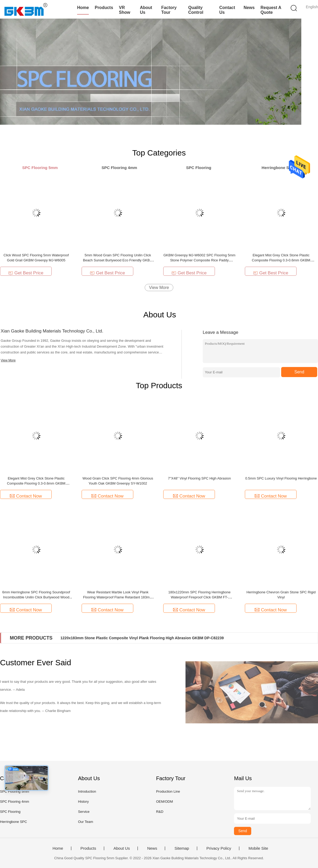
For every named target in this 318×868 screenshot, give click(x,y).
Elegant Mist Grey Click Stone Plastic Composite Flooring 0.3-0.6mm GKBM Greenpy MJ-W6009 (281, 260)
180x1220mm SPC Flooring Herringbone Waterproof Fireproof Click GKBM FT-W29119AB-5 (199, 597)
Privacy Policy (219, 848)
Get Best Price (26, 273)
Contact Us (227, 10)
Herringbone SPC (14, 822)
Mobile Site (258, 848)
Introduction (87, 791)
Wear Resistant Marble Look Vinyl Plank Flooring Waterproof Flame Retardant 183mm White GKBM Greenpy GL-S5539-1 (118, 597)
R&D (160, 812)
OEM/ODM (165, 802)
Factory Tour (169, 10)
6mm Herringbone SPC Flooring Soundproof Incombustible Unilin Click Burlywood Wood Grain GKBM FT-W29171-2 (36, 597)
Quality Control (196, 10)
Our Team (85, 822)
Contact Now (26, 496)
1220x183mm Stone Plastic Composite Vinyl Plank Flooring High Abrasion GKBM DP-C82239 (142, 638)
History (83, 802)
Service (84, 812)
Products (104, 8)
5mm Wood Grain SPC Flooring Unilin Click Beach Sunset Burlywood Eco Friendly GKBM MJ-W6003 (118, 260)
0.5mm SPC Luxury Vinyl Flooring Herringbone (281, 478)
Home (83, 8)
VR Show (125, 10)
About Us (146, 10)
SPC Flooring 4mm (15, 802)
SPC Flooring (10, 812)
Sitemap (182, 848)
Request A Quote (271, 10)
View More (159, 288)
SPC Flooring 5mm (15, 791)
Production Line (168, 791)
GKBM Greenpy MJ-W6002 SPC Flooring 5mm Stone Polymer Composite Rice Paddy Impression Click (200, 260)
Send (299, 372)
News (249, 8)
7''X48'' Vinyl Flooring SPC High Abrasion (199, 478)
